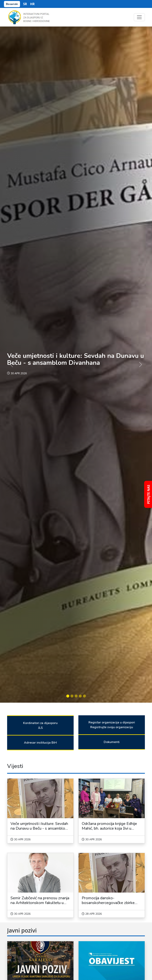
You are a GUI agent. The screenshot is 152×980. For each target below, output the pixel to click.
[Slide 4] (80, 696)
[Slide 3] (76, 696)
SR (25, 4)
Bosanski (12, 4)
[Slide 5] (84, 696)
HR (32, 4)
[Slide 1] (68, 696)
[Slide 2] (72, 696)
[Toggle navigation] (139, 17)
